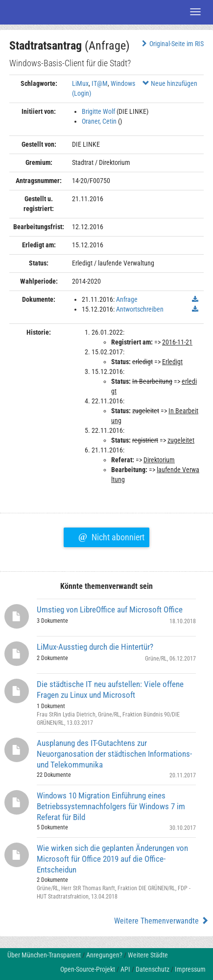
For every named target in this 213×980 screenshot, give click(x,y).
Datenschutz (153, 969)
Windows (123, 83)
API (125, 969)
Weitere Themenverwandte (161, 921)
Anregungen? (104, 955)
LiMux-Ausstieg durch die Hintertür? (95, 647)
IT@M (100, 83)
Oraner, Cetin (99, 121)
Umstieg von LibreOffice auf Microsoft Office (110, 609)
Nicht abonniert (111, 536)
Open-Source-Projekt (88, 969)
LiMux (80, 83)
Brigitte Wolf (98, 111)
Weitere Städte (148, 955)
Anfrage (127, 299)
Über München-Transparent (44, 955)
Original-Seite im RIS (172, 44)
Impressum (190, 969)
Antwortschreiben (140, 309)
